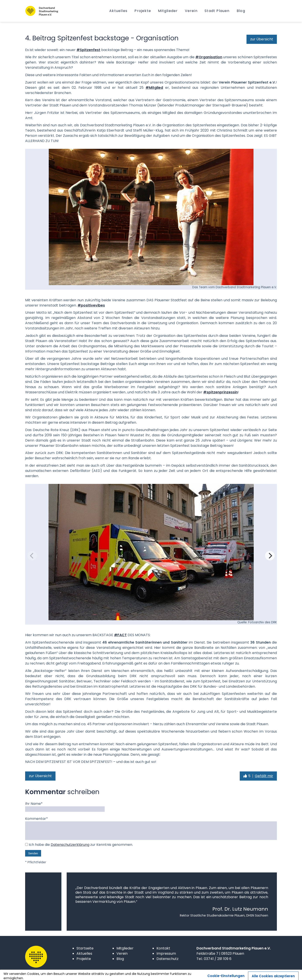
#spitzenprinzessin (220, 392)
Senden (33, 853)
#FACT (120, 635)
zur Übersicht (262, 39)
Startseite (85, 948)
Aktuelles (84, 953)
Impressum (166, 953)
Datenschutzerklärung (70, 845)
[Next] (270, 556)
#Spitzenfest (88, 50)
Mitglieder (125, 948)
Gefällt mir (264, 776)
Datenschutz (167, 959)
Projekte (84, 959)
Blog (120, 959)
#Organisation (209, 57)
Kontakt (163, 948)
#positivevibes (91, 305)
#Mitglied (154, 88)
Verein (122, 953)
